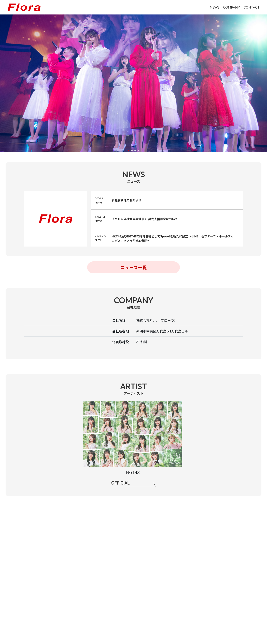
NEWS (215, 7)
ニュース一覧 (134, 267)
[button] (128, 150)
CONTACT (252, 7)
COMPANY (231, 7)
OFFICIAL (120, 483)
